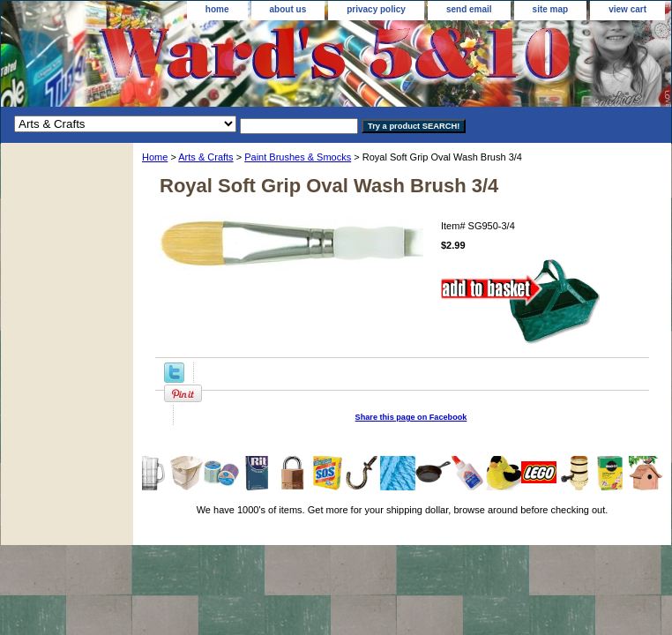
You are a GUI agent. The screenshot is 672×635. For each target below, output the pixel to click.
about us (288, 9)
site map (551, 9)
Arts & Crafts (205, 157)
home (217, 9)
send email (469, 9)
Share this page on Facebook (411, 417)
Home (155, 157)
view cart (627, 9)
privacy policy (376, 9)
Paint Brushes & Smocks (298, 157)
